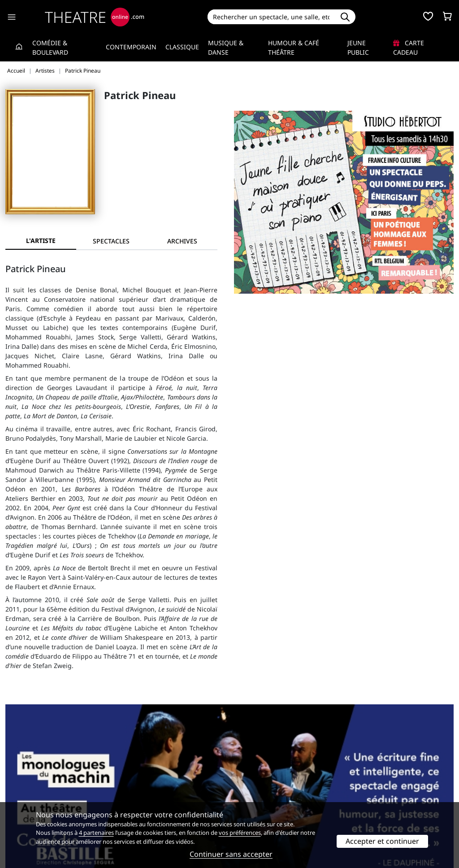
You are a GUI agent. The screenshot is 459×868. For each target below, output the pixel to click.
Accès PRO (251, 793)
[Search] (271, 17)
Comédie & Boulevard (50, 48)
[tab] (112, 241)
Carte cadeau (409, 48)
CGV (126, 793)
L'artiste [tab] (41, 241)
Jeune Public (358, 48)
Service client (140, 775)
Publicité (248, 784)
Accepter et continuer (382, 841)
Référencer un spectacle (271, 775)
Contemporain (131, 47)
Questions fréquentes (153, 784)
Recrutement (25, 784)
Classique (182, 47)
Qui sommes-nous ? (35, 775)
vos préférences (240, 833)
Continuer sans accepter (231, 854)
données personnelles (175, 793)
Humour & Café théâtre (294, 48)
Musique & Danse (226, 48)
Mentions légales (31, 793)
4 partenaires (96, 833)
